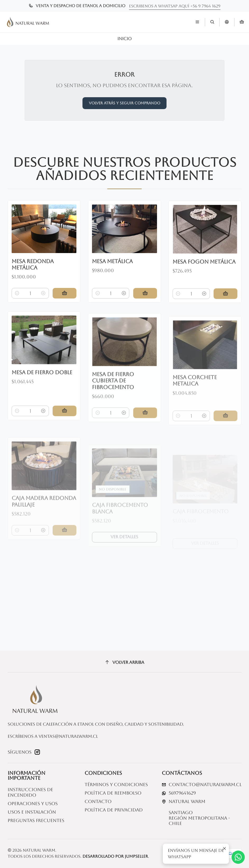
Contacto (98, 802)
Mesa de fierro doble (42, 396)
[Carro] (242, 22)
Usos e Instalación (32, 812)
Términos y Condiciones (116, 785)
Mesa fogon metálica (204, 282)
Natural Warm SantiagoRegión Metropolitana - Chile (196, 813)
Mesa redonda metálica (33, 272)
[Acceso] (227, 22)
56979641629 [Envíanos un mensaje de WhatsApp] (179, 793)
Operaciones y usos (33, 804)
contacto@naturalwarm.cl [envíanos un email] (202, 785)
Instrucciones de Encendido (30, 792)
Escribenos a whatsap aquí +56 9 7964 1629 (175, 6)
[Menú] (197, 22)
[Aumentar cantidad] (43, 301)
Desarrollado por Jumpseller (115, 856)
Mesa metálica (112, 274)
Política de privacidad (114, 810)
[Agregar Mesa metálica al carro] (145, 306)
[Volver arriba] (125, 662)
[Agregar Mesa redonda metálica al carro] (64, 301)
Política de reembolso (113, 793)
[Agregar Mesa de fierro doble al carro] (64, 435)
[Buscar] (212, 22)
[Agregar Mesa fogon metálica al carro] (225, 314)
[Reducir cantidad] (17, 301)
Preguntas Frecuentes (36, 821)
